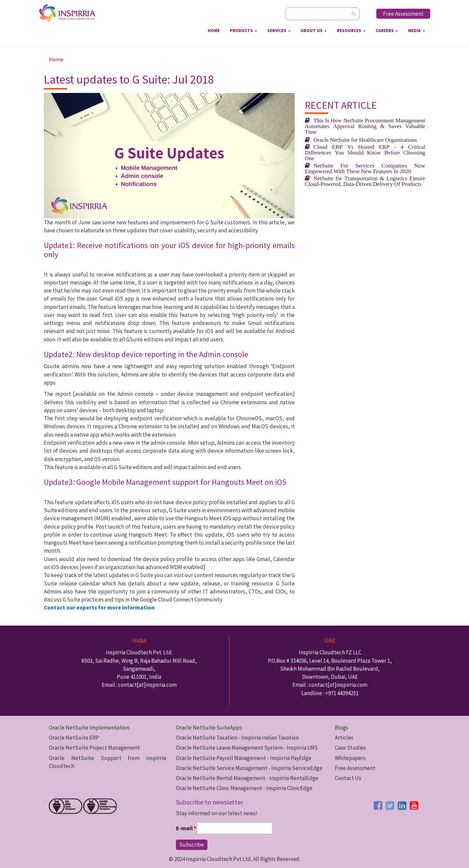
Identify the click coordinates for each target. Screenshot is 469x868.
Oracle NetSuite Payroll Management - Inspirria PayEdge (244, 758)
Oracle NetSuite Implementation (89, 728)
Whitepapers (350, 758)
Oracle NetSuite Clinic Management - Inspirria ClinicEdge (244, 788)
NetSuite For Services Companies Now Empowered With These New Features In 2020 (365, 168)
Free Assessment (403, 14)
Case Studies (350, 748)
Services (279, 31)
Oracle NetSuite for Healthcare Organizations (365, 140)
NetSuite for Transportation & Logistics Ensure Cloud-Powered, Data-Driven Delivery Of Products (365, 181)
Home (214, 31)
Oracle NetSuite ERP (74, 738)
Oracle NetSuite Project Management (94, 748)
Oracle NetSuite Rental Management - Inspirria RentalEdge (247, 778)
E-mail (186, 828)
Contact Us (348, 778)
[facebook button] (378, 805)
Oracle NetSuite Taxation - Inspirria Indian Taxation (237, 738)
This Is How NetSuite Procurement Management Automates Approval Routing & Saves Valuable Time (365, 126)
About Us (314, 31)
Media (417, 31)
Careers (387, 31)
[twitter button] (390, 805)
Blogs (342, 728)
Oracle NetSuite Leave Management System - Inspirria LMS (247, 748)
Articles (344, 738)
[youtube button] (414, 805)
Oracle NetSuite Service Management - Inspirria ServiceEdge (249, 768)
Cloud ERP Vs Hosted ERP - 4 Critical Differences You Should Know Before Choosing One (365, 152)
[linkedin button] (402, 805)
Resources (351, 31)
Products (244, 31)
